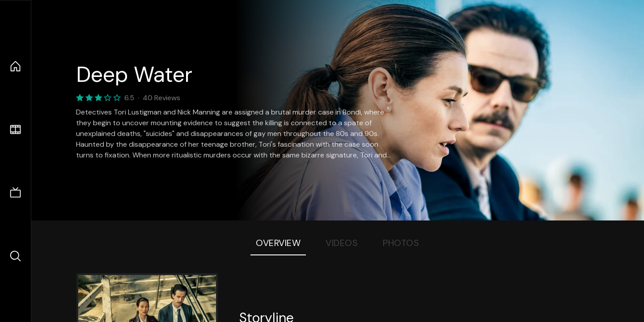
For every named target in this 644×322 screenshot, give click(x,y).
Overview (278, 243)
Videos (342, 243)
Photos (401, 243)
